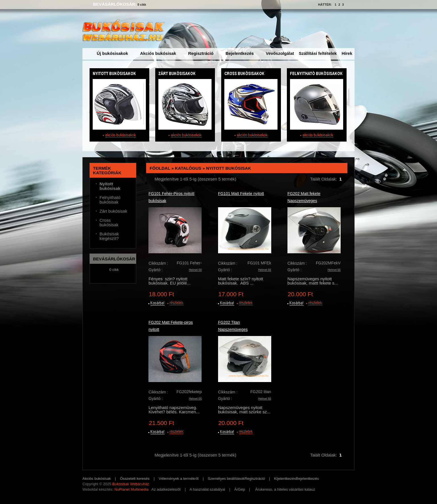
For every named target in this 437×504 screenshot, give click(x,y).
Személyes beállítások (226, 479)
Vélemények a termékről (179, 479)
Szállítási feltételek (318, 53)
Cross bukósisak (109, 223)
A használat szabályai (207, 489)
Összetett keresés (135, 479)
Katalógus (188, 168)
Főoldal (160, 168)
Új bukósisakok (112, 53)
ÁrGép (240, 489)
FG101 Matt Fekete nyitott (241, 194)
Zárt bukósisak (113, 211)
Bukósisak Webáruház (131, 484)
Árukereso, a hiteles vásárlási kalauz (285, 489)
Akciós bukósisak (158, 53)
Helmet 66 (195, 270)
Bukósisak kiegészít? (109, 236)
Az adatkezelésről (166, 489)
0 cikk (142, 5)
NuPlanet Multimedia (131, 489)
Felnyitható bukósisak (110, 200)
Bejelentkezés (240, 53)
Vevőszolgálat (280, 53)
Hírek (347, 53)
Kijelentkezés (285, 479)
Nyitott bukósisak (229, 168)
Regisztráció (201, 53)
